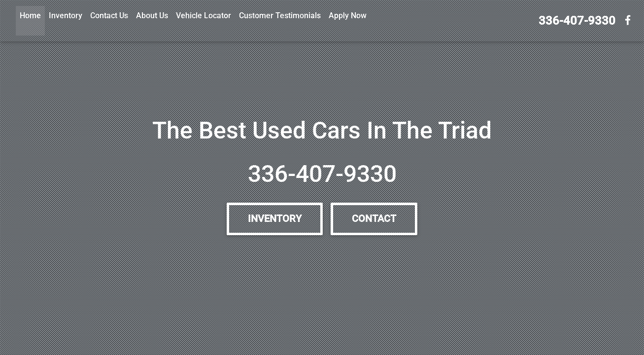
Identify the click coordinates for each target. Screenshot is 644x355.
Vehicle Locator (203, 16)
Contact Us (109, 16)
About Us (152, 16)
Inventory (66, 16)
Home (30, 16)
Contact (374, 219)
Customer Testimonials (280, 16)
